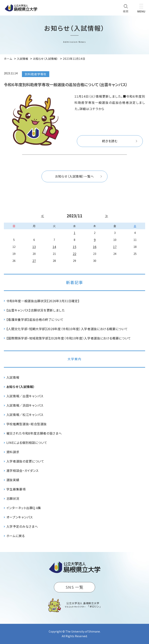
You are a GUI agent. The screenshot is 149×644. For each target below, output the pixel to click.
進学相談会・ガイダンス (23, 470)
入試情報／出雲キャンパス (25, 396)
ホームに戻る (16, 536)
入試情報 (13, 377)
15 (74, 247)
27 (34, 261)
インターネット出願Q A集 (24, 508)
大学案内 (74, 359)
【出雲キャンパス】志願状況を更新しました (36, 310)
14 (54, 247)
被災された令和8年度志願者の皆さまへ (34, 433)
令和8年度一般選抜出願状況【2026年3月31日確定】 (43, 301)
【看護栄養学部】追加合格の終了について (35, 319)
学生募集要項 (16, 489)
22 (74, 254)
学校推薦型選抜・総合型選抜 (27, 424)
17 (115, 247)
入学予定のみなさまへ (22, 526)
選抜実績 (13, 480)
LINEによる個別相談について (27, 443)
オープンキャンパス (20, 517)
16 (95, 247)
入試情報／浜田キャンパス (25, 405)
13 (34, 247)
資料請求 (13, 452)
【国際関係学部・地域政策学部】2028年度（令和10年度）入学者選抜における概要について (69, 338)
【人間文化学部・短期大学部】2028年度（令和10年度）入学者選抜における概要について (67, 329)
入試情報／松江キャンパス (25, 415)
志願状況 (13, 498)
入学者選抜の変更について (25, 461)
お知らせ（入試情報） (21, 387)
